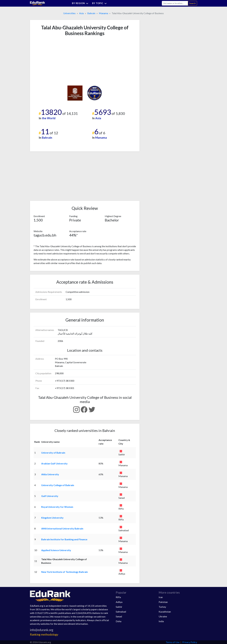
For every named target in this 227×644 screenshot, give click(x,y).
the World (49, 118)
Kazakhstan (165, 612)
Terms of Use (173, 642)
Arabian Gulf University (54, 463)
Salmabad (121, 612)
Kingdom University (52, 518)
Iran (161, 597)
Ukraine (163, 616)
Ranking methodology (44, 634)
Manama (103, 13)
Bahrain (91, 13)
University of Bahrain (53, 453)
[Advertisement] (56, 61)
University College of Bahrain (58, 485)
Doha (119, 621)
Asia (81, 13)
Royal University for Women (57, 507)
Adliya (119, 602)
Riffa (118, 597)
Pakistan (163, 602)
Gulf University (50, 496)
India (161, 621)
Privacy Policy (190, 642)
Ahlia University (50, 474)
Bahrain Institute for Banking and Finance (64, 539)
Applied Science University (56, 550)
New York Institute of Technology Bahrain (65, 572)
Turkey (162, 607)
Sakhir (119, 607)
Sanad (119, 616)
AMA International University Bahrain (62, 528)
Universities (69, 13)
